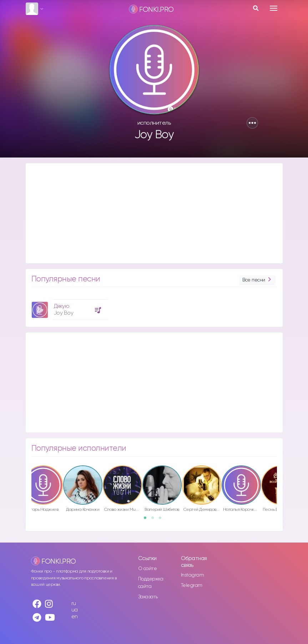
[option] (69, 307)
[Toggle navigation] (274, 8)
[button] (252, 123)
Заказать (148, 597)
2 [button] (155, 520)
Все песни (257, 280)
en (75, 617)
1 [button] (147, 520)
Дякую (62, 306)
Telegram (192, 585)
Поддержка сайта (151, 583)
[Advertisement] (154, 213)
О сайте (148, 569)
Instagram (193, 575)
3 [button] (162, 520)
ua (75, 610)
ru (74, 603)
